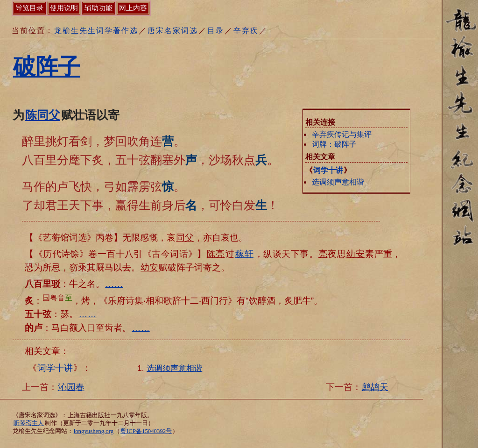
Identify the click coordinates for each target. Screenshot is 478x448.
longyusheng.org (94, 431)
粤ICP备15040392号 (146, 431)
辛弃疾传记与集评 (342, 134)
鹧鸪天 (375, 387)
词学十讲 (328, 170)
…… (114, 284)
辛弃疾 (246, 31)
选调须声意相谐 (338, 182)
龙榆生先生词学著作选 (96, 31)
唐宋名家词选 (173, 31)
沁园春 (71, 387)
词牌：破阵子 (334, 144)
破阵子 (47, 67)
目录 (216, 31)
